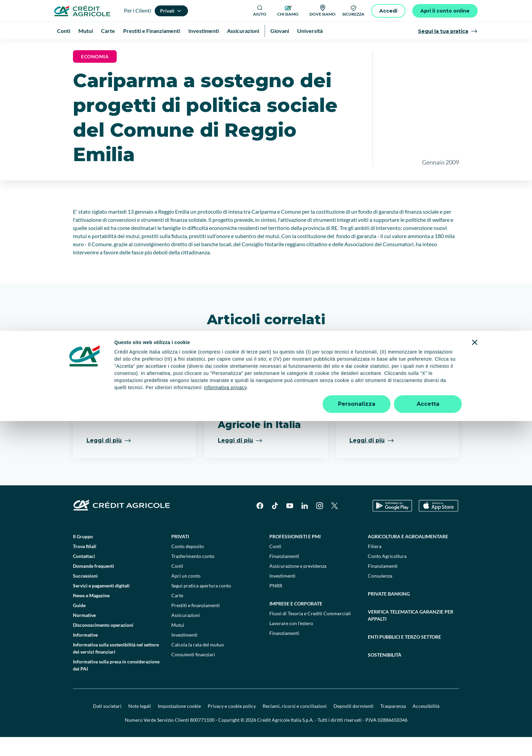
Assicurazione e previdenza (298, 585)
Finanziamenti (284, 575)
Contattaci (84, 575)
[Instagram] (320, 525)
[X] (335, 525)
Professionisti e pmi (295, 555)
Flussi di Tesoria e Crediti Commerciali (310, 632)
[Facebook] (260, 525)
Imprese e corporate (296, 623)
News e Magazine (108, 47)
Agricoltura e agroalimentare (408, 555)
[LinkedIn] (305, 525)
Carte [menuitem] (108, 31)
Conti (177, 585)
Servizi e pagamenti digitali (101, 605)
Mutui (178, 644)
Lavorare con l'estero (291, 642)
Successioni (85, 595)
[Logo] (82, 11)
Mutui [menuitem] (86, 31)
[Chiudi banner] (475, 677)
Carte (177, 614)
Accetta (428, 739)
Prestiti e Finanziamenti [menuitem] (152, 31)
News (139, 47)
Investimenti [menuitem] (204, 31)
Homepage (72, 47)
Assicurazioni (186, 634)
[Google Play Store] (392, 525)
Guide (79, 624)
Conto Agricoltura (387, 575)
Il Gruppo (83, 555)
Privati (180, 555)
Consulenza (380, 595)
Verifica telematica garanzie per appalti (411, 634)
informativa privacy (225, 722)
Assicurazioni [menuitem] (243, 31)
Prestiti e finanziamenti (196, 624)
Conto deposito (188, 565)
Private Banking (389, 613)
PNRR (276, 605)
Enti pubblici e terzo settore (404, 656)
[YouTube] (290, 525)
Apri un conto (186, 595)
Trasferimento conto (193, 575)
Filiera (375, 565)
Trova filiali (85, 565)
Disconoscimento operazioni (103, 644)
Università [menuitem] (310, 31)
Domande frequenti (93, 585)
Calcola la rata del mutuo (198, 664)
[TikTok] (275, 525)
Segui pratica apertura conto (201, 605)
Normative (84, 634)
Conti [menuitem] (64, 31)
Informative (85, 654)
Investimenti (184, 654)
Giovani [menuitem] (280, 31)
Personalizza (357, 739)
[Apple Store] (439, 525)
